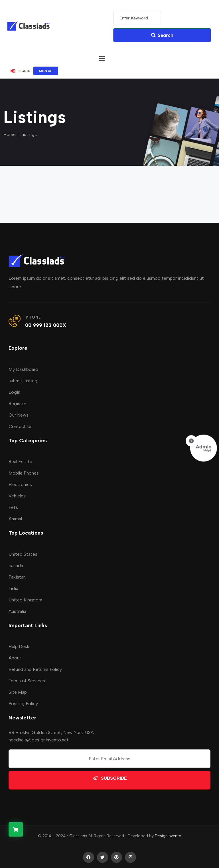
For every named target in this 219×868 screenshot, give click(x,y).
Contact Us (21, 426)
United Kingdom (25, 600)
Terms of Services (27, 681)
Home (10, 134)
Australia (17, 611)
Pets (13, 507)
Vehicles (17, 496)
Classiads (78, 836)
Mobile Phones (24, 473)
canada (16, 566)
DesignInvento (168, 836)
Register (17, 404)
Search (162, 35)
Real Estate (20, 462)
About (15, 658)
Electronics (20, 484)
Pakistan (17, 577)
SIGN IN (20, 71)
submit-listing (23, 381)
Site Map (18, 692)
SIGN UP (46, 71)
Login (14, 392)
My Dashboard (23, 369)
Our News (19, 415)
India (13, 588)
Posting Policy (23, 704)
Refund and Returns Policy (35, 669)
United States (23, 554)
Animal (15, 519)
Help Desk (19, 646)
